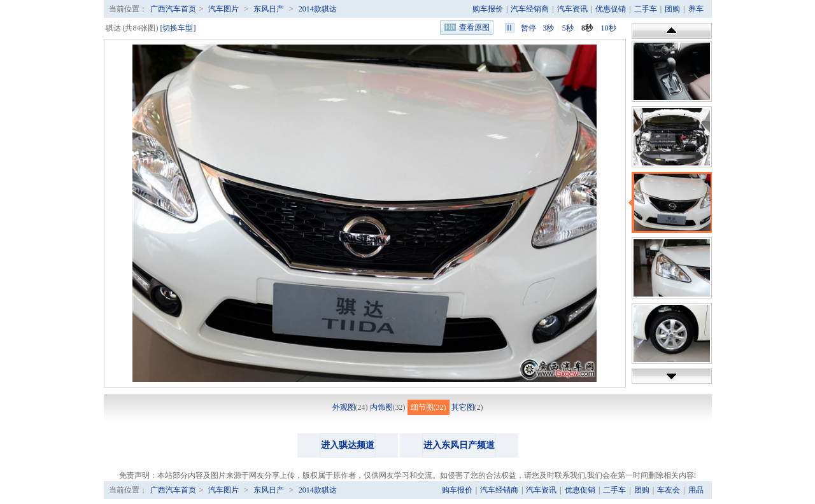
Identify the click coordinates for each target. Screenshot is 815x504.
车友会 (669, 490)
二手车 (646, 9)
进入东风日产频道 (459, 445)
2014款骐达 (318, 9)
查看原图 (474, 27)
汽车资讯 (572, 9)
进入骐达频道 (348, 445)
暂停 (528, 28)
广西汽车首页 (173, 9)
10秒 (609, 28)
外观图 (344, 407)
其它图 (463, 407)
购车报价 (488, 9)
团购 (672, 9)
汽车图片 (223, 9)
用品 (696, 490)
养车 (696, 9)
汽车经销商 (530, 9)
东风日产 (269, 9)
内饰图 (381, 407)
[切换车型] (178, 28)
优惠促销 (611, 9)
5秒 (568, 28)
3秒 (548, 28)
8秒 (587, 28)
